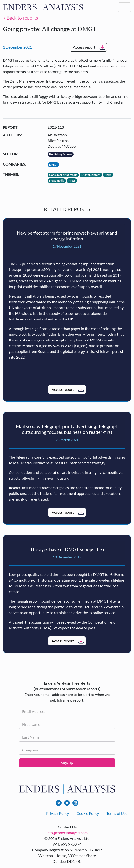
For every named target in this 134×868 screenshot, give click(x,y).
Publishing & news (61, 154)
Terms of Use (117, 813)
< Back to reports (20, 18)
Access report (84, 47)
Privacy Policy (57, 813)
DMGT (53, 165)
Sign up (67, 763)
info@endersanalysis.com (67, 833)
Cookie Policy (88, 813)
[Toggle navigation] (124, 7)
